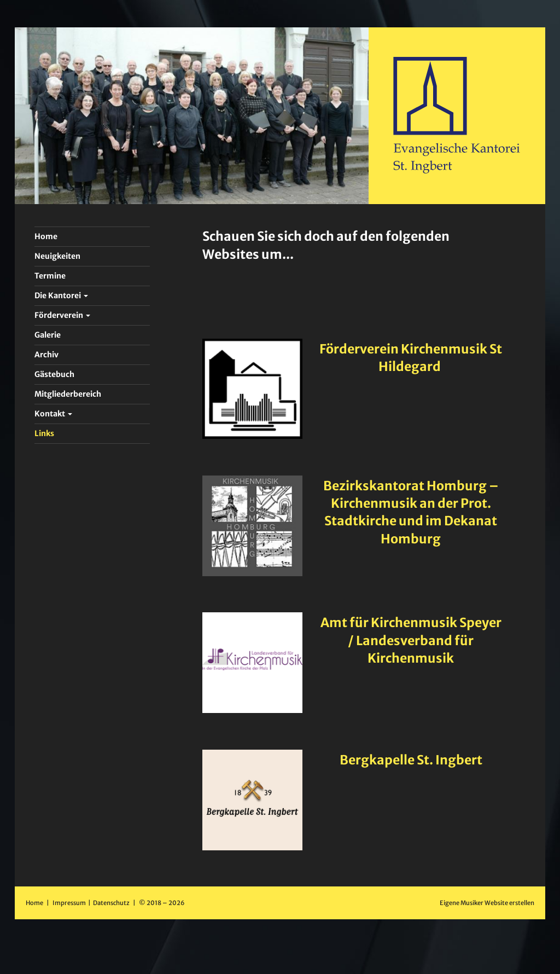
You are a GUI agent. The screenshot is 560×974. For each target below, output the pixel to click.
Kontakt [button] (53, 414)
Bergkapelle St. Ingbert (411, 760)
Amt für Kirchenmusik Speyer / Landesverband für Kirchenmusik (411, 640)
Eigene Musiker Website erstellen (487, 903)
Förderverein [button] (62, 315)
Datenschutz (112, 903)
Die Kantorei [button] (61, 295)
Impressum (70, 903)
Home (34, 903)
